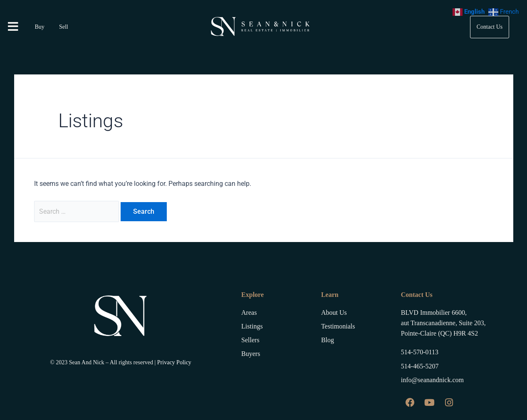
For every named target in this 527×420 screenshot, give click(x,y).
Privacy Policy (174, 362)
